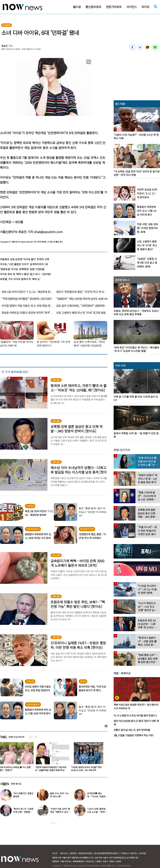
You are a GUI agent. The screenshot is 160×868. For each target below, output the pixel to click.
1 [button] (52, 823)
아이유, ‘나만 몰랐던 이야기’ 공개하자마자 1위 (24, 264)
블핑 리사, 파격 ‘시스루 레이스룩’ (60, 795)
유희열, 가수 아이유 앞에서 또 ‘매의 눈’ (20, 279)
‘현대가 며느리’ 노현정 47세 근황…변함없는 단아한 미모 (23, 812)
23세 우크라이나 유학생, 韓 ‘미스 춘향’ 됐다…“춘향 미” (51, 769)
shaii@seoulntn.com (48, 232)
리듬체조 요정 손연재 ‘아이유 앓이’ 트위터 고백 (25, 259)
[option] (51, 758)
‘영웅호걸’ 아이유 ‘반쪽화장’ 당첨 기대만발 (22, 269)
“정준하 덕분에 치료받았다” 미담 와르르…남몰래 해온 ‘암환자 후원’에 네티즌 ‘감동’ (87, 770)
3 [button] (56, 823)
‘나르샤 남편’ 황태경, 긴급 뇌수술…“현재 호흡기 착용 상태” (97, 812)
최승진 (4, 46)
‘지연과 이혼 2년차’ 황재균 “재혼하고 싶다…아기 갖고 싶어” (60, 812)
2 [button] (54, 823)
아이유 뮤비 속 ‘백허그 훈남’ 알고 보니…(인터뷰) (25, 274)
